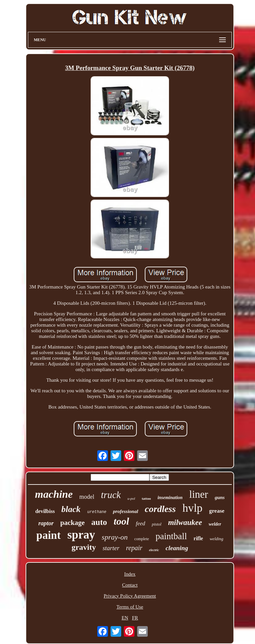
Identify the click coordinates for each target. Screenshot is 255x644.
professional (126, 511)
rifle (198, 538)
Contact (130, 585)
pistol (157, 524)
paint (48, 535)
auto (99, 522)
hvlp (192, 508)
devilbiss (45, 511)
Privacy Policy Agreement (130, 596)
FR (135, 618)
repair (134, 548)
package (73, 523)
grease (217, 511)
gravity (84, 547)
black (71, 509)
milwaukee (185, 522)
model (87, 497)
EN (125, 618)
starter (111, 548)
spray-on (115, 537)
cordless (160, 509)
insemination (170, 498)
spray (81, 535)
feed (140, 523)
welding (216, 539)
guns (220, 497)
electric (154, 550)
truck (111, 495)
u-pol (131, 498)
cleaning (177, 548)
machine (54, 494)
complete (142, 539)
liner (199, 494)
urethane (97, 512)
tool (121, 521)
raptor (46, 523)
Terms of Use (130, 607)
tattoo (146, 498)
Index (130, 574)
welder (215, 524)
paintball (171, 536)
